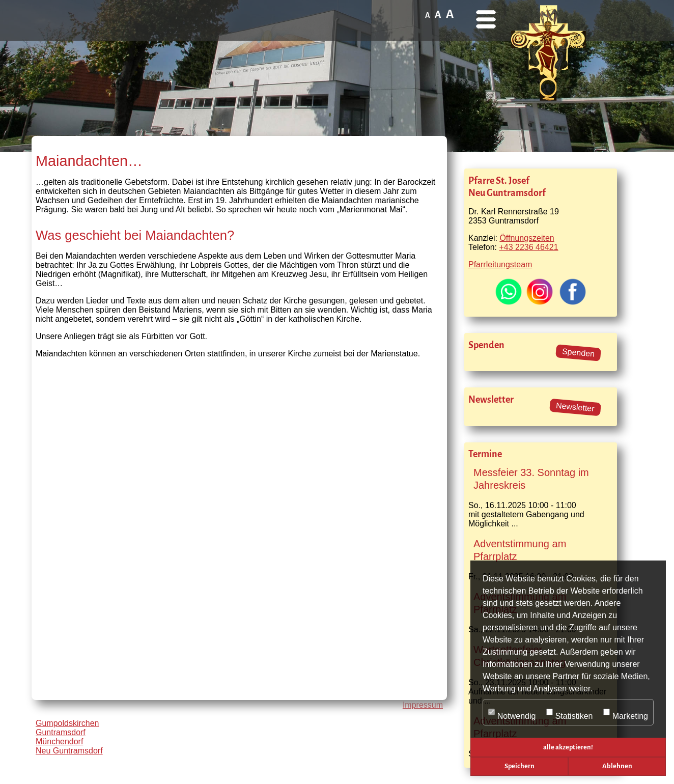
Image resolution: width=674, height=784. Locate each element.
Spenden (578, 353)
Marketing (626, 713)
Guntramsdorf (61, 732)
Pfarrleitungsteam (500, 264)
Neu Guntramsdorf (69, 751)
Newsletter (575, 407)
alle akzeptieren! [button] (568, 747)
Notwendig (512, 713)
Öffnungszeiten (527, 238)
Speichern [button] (519, 766)
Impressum (423, 705)
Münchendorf (59, 741)
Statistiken (570, 713)
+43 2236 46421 (528, 247)
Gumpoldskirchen (67, 723)
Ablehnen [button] (617, 766)
